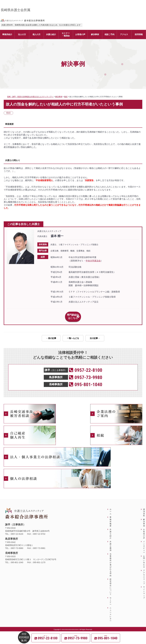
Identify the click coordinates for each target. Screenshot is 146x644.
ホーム (110, 508)
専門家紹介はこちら (73, 315)
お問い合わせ (144, 558)
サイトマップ (144, 589)
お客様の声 (144, 531)
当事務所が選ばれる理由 (110, 561)
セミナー (110, 598)
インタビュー (144, 544)
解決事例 (144, 520)
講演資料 (144, 509)
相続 (8, 113)
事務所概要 (110, 518)
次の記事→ (95, 335)
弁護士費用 (110, 543)
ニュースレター (110, 611)
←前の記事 (51, 335)
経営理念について (110, 584)
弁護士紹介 (110, 531)
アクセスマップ (144, 574)
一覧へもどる (73, 335)
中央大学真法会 (93, 261)
